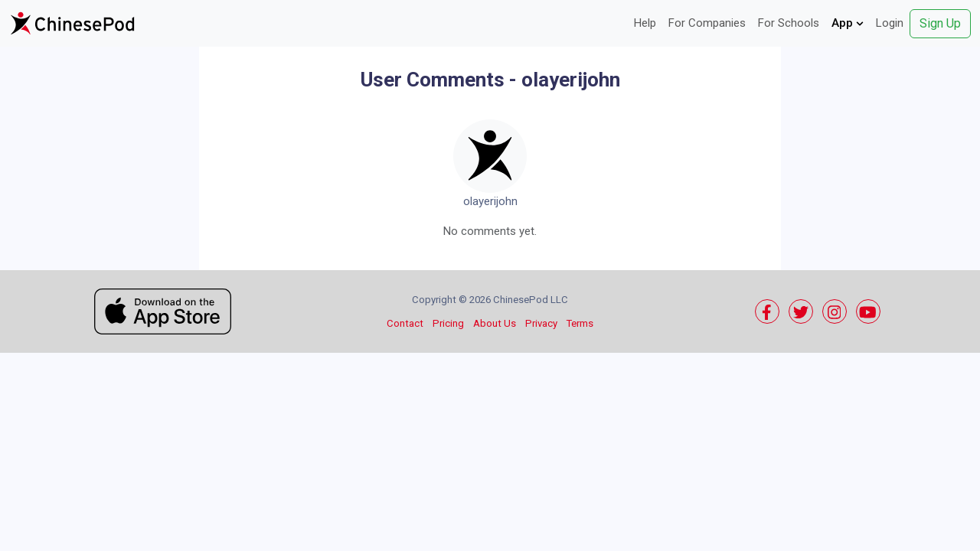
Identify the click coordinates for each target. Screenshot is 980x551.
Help (645, 23)
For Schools (789, 23)
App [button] (848, 23)
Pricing (448, 323)
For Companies (707, 23)
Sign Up (940, 23)
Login (890, 23)
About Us (495, 323)
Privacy (541, 323)
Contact (405, 323)
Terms (580, 323)
